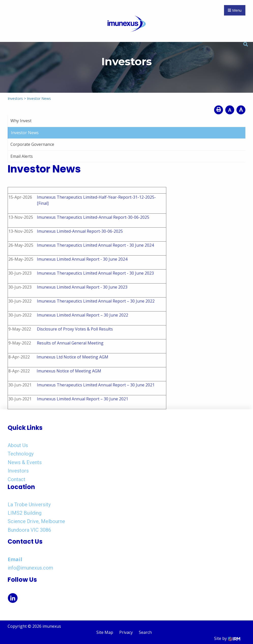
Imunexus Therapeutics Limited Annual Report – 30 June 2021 (96, 385)
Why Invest (21, 121)
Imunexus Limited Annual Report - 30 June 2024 (82, 259)
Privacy (126, 632)
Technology (21, 454)
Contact (17, 479)
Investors (18, 471)
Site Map (105, 632)
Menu (235, 10)
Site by (227, 638)
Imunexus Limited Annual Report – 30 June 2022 (83, 315)
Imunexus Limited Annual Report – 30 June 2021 (83, 399)
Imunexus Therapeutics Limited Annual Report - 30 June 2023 (95, 273)
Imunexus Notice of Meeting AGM (69, 371)
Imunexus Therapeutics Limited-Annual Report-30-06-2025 (93, 217)
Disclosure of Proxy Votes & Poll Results (75, 329)
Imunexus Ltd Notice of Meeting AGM (72, 357)
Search (145, 632)
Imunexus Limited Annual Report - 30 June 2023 (82, 287)
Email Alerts (22, 156)
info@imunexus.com (30, 568)
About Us (18, 445)
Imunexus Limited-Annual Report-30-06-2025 (80, 231)
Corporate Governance (32, 144)
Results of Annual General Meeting (70, 343)
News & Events (25, 462)
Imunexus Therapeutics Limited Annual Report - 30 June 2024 (95, 245)
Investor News (25, 133)
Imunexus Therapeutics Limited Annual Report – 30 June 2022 (96, 301)
